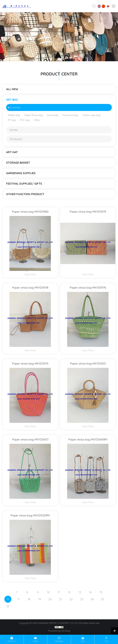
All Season (16, 139)
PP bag (12, 120)
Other (37, 120)
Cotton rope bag (91, 115)
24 (92, 599)
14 (90, 592)
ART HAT (12, 152)
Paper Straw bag (34, 115)
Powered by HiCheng (59, 631)
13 (80, 592)
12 (69, 592)
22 (71, 599)
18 (29, 599)
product (12, 641)
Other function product (25, 194)
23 (82, 599)
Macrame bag (70, 115)
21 (61, 599)
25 (103, 599)
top (106, 641)
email (36, 641)
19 (40, 599)
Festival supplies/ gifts (24, 184)
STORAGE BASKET (18, 163)
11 (59, 592)
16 (8, 599)
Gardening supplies (21, 173)
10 (48, 592)
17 (18, 599)
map (83, 641)
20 (50, 599)
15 (101, 592)
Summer (15, 107)
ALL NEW (12, 89)
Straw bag (53, 115)
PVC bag (25, 120)
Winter (14, 130)
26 (8, 606)
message (59, 641)
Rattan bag (14, 115)
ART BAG (12, 100)
